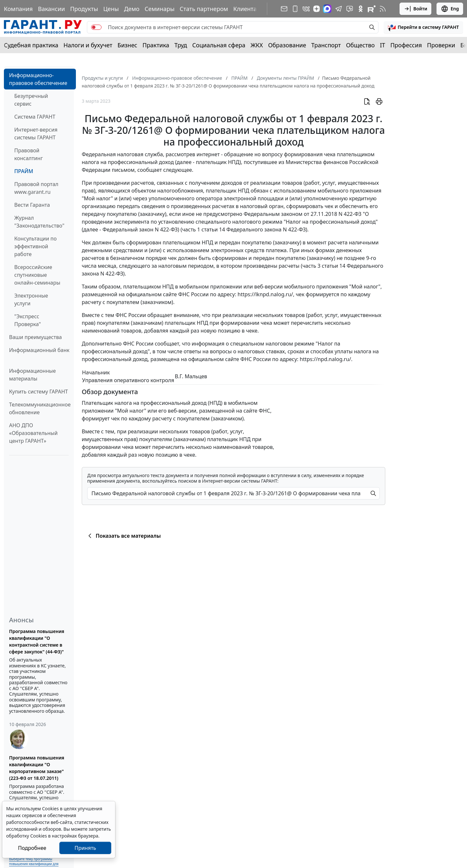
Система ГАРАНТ (35, 117)
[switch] (96, 27)
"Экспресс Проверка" (28, 320)
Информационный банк (39, 350)
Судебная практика (31, 45)
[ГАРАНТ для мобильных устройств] (295, 9)
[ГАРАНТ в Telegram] (339, 9)
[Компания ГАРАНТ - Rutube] (372, 9)
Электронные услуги (31, 299)
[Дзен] (317, 9)
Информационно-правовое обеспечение (38, 79)
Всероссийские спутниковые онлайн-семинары (37, 275)
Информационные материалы (32, 375)
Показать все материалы (123, 536)
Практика (156, 45)
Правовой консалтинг (29, 154)
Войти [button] (416, 9)
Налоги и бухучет (88, 45)
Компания (18, 9)
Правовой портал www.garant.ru (36, 188)
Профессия (406, 45)
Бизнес (127, 45)
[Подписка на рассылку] (284, 9)
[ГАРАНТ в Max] (327, 9)
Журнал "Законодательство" (39, 222)
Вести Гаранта (32, 205)
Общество (360, 45)
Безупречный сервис (31, 100)
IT (383, 45)
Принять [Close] (85, 848)
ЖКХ (257, 45)
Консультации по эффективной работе (36, 246)
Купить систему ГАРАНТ (38, 392)
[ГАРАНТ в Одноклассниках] (361, 9)
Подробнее (32, 848)
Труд (181, 45)
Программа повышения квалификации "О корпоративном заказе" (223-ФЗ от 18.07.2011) (37, 768)
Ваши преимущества (36, 337)
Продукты (84, 9)
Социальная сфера (219, 45)
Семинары (160, 9)
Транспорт (326, 45)
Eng (450, 9)
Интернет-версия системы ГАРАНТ (36, 134)
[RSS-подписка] (383, 9)
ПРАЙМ (24, 171)
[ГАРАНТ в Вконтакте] (306, 9)
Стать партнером (204, 9)
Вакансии (51, 9)
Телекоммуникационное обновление (40, 408)
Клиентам (247, 9)
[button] (423, 27)
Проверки (441, 45)
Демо (132, 9)
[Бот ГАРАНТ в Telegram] (350, 9)
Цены (111, 9)
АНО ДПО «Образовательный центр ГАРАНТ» (33, 433)
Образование (287, 45)
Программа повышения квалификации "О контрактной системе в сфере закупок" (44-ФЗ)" (37, 641)
